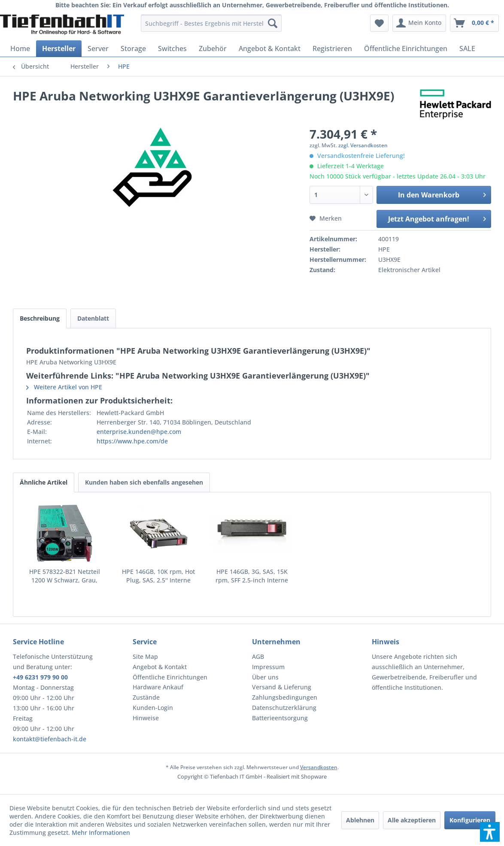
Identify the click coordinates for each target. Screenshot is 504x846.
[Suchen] (273, 23)
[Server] (98, 49)
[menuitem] (211, 23)
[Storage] (133, 49)
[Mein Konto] (419, 23)
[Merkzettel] (379, 23)
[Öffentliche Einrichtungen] (406, 49)
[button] (490, 832)
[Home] (20, 49)
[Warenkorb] (474, 23)
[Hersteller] (59, 49)
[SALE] (467, 49)
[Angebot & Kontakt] (270, 49)
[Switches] (172, 49)
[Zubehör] (213, 49)
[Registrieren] (332, 49)
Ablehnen (360, 820)
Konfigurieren (470, 820)
